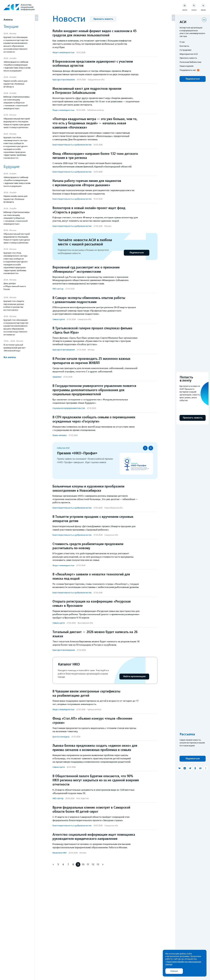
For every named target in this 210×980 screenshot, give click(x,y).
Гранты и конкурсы (61, 737)
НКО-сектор (58, 289)
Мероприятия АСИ (189, 54)
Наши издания (186, 66)
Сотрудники (185, 50)
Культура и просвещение (64, 80)
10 (83, 864)
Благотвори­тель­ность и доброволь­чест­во (72, 145)
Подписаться (137, 253)
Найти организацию (134, 676)
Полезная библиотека (190, 62)
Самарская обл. (85, 319)
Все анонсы (10, 357)
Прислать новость (103, 19)
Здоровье (57, 377)
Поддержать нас (188, 70)
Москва (108, 226)
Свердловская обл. (96, 80)
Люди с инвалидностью (63, 52)
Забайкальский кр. (96, 110)
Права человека (60, 435)
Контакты (184, 46)
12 (93, 864)
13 (98, 864)
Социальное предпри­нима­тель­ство (69, 408)
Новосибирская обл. (114, 508)
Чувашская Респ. (94, 709)
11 (88, 864)
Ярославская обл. (85, 623)
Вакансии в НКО (60, 853)
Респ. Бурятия (82, 798)
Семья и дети (59, 319)
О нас (182, 42)
